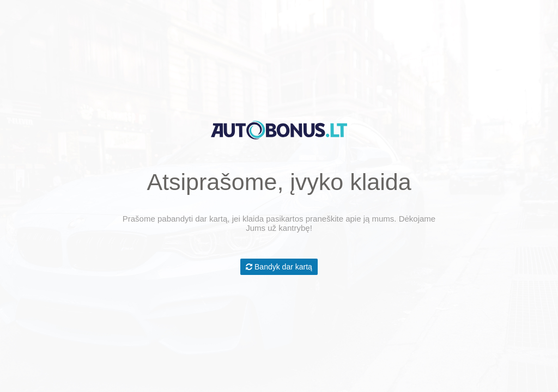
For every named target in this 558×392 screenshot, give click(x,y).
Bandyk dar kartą (279, 267)
